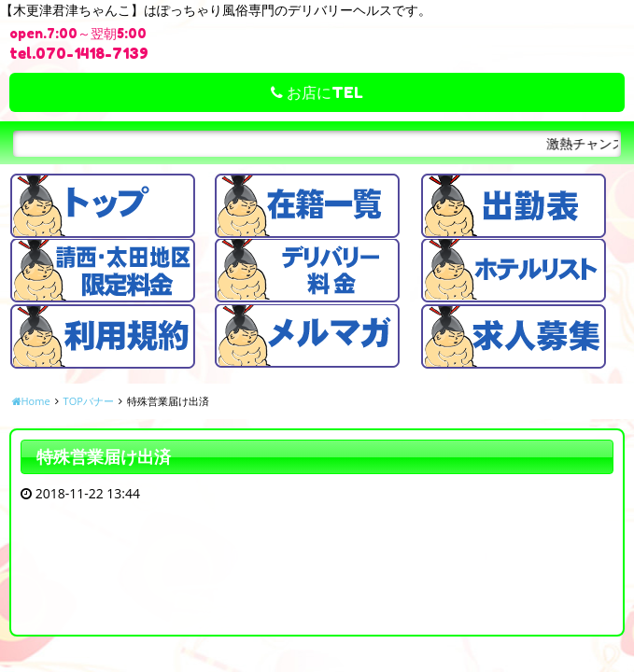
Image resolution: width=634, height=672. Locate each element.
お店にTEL (317, 92)
